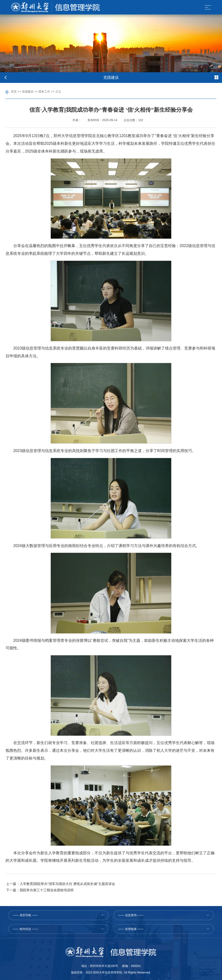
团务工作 (44, 92)
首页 (14, 92)
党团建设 (28, 92)
